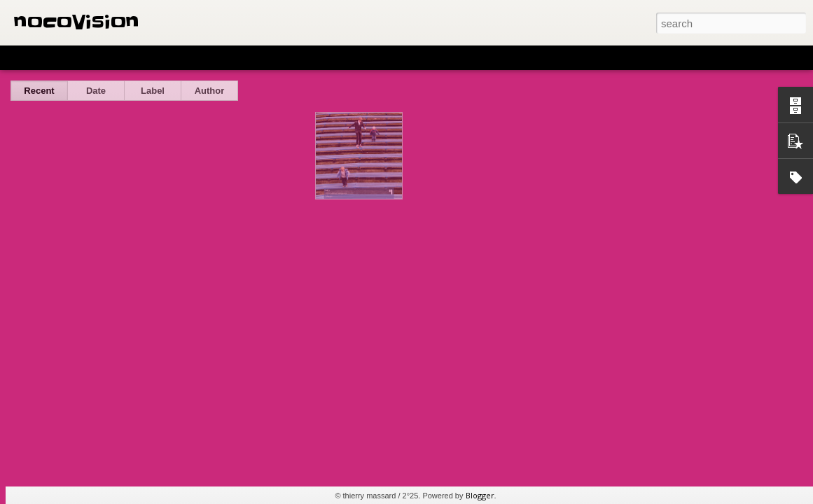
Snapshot (250, 57)
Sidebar (203, 57)
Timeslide (301, 57)
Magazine (114, 57)
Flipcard (66, 57)
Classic (23, 57)
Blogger (480, 495)
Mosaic (160, 57)
